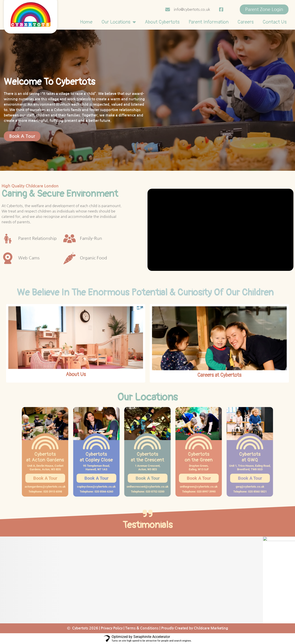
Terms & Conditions (142, 628)
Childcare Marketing (211, 628)
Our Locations (119, 22)
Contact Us (275, 22)
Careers (246, 22)
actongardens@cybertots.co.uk (45, 487)
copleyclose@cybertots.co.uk (96, 487)
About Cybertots (162, 22)
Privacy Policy (112, 628)
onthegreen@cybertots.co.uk (199, 487)
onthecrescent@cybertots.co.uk (147, 487)
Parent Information (209, 22)
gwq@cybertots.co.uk (250, 487)
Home (86, 22)
